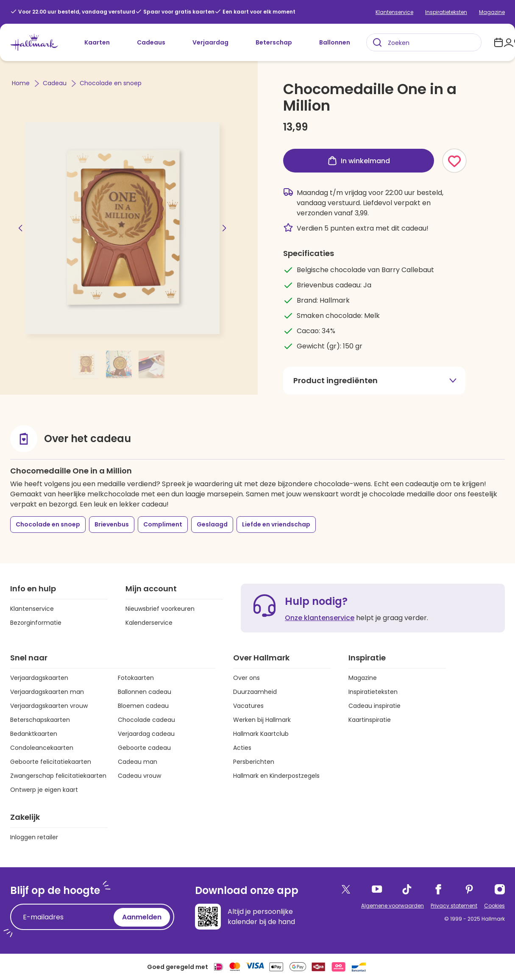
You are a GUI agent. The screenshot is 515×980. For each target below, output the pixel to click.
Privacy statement (454, 906)
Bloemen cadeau (143, 706)
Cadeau (56, 83)
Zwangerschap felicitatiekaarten (58, 776)
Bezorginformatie (36, 623)
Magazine (492, 12)
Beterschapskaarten (40, 720)
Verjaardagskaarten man (47, 692)
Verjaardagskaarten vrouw (49, 706)
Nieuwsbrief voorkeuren (160, 609)
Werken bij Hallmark (262, 720)
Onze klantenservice (320, 618)
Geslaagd (212, 524)
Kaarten (97, 42)
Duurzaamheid (255, 692)
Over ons (246, 678)
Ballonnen (335, 42)
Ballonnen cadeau (145, 692)
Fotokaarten (136, 678)
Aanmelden (142, 917)
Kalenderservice (149, 623)
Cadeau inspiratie (374, 706)
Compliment (163, 524)
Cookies (494, 906)
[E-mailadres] (64, 917)
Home (22, 83)
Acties (242, 748)
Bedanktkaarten (34, 734)
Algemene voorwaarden (393, 906)
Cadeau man (138, 762)
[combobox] (424, 42)
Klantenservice (394, 12)
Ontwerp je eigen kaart (44, 790)
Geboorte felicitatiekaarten (51, 762)
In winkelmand (359, 161)
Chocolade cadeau (146, 720)
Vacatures (248, 706)
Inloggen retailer (34, 837)
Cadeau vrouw (139, 776)
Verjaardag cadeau (146, 734)
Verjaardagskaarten (39, 678)
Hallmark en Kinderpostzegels (276, 776)
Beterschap (274, 42)
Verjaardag (210, 42)
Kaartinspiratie (370, 720)
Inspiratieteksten (446, 12)
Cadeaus (151, 42)
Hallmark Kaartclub (261, 734)
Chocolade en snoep (111, 83)
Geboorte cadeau (144, 748)
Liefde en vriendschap (276, 524)
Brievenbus (112, 524)
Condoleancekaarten (42, 748)
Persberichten (254, 762)
